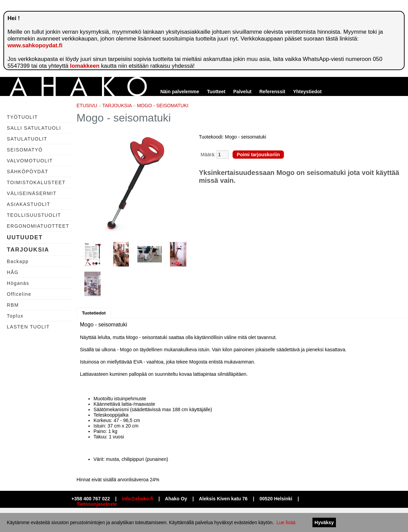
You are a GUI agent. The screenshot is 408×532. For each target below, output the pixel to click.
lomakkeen (85, 66)
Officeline (19, 294)
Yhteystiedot (307, 92)
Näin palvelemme (180, 92)
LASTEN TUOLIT (28, 327)
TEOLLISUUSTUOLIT (34, 215)
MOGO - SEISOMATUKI (163, 106)
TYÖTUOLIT (22, 117)
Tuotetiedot (94, 313)
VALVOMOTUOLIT (30, 161)
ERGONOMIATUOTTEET (38, 226)
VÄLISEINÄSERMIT (32, 193)
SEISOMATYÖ (25, 150)
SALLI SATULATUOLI (34, 128)
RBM (13, 305)
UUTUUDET (25, 237)
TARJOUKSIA (28, 250)
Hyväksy (324, 522)
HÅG (13, 272)
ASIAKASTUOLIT (29, 204)
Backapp (18, 261)
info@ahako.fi (137, 499)
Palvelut (242, 92)
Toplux (15, 316)
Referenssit (272, 92)
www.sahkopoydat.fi (35, 45)
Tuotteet (216, 92)
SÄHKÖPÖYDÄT (28, 172)
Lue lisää (286, 522)
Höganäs (18, 283)
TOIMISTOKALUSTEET (36, 182)
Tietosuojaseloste (97, 504)
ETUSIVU (87, 106)
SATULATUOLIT (27, 139)
